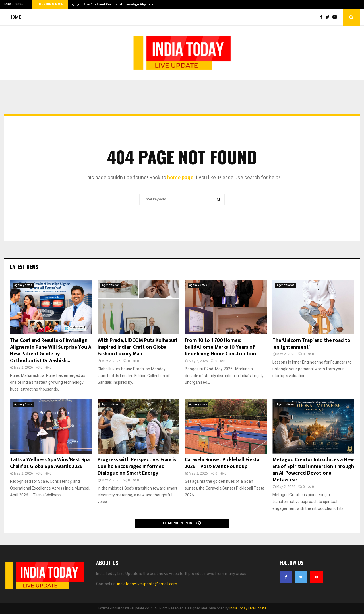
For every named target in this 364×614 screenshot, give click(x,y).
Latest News (24, 267)
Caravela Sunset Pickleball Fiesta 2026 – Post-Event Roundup (222, 463)
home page (180, 177)
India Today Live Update (248, 608)
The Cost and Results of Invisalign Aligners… (120, 4)
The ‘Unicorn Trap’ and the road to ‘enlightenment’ (311, 344)
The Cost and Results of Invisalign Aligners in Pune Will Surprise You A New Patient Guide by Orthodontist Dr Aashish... (51, 350)
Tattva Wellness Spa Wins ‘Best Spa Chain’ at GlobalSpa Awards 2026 (50, 463)
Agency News (23, 285)
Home (15, 17)
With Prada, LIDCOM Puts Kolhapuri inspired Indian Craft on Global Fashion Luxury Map (137, 347)
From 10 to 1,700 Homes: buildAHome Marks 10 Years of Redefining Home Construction (220, 347)
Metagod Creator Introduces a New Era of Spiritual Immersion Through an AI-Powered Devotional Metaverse (313, 470)
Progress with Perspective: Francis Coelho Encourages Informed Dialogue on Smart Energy (137, 466)
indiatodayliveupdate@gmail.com (147, 584)
